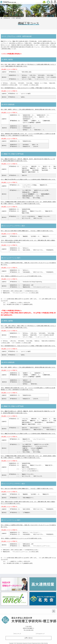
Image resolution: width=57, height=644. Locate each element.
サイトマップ (18, 634)
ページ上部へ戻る (55, 611)
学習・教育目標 (16, 18)
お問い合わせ (29, 638)
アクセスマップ (41, 634)
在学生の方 (7, 18)
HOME (1, 18)
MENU (55, 3)
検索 (52, 3)
